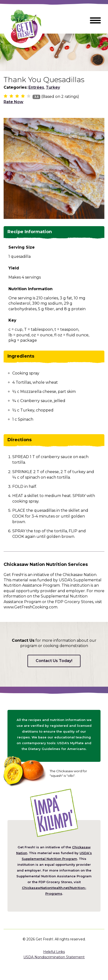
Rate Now (13, 102)
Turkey (53, 87)
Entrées (36, 87)
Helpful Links (54, 952)
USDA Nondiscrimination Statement (54, 957)
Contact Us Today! (54, 661)
